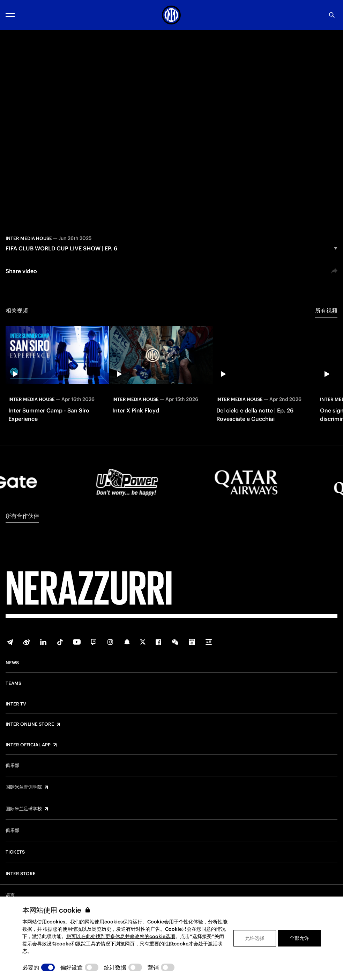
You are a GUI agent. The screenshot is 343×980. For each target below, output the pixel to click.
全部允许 (299, 938)
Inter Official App (28, 745)
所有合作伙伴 (22, 516)
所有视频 (326, 310)
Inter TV (16, 704)
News (12, 663)
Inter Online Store (30, 724)
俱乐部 (12, 766)
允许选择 (255, 938)
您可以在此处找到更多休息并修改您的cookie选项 (121, 936)
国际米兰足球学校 (24, 809)
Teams (13, 683)
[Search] (332, 15)
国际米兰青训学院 (24, 787)
